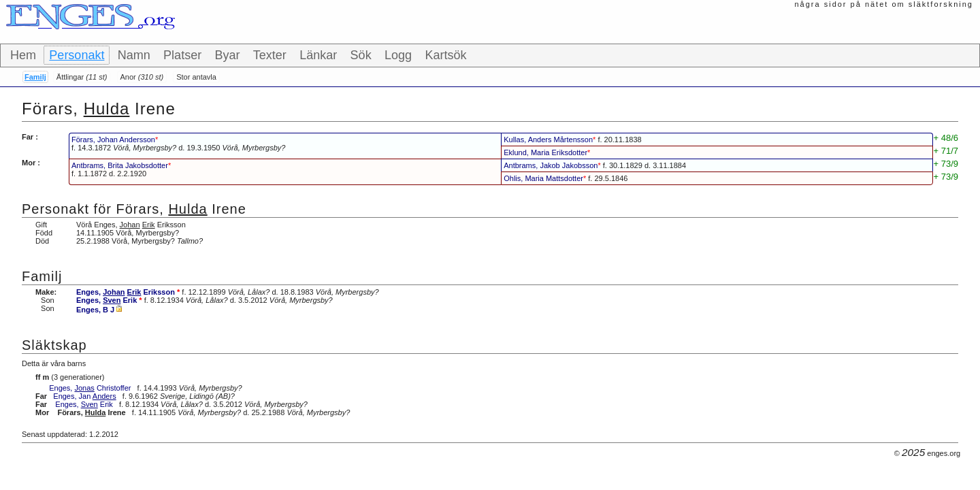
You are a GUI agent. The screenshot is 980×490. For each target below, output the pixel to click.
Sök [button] (361, 55)
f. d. (178, 144)
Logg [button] (398, 55)
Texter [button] (270, 55)
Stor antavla (196, 77)
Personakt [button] (77, 55)
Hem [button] (23, 55)
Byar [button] (227, 55)
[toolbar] (490, 55)
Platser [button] (182, 55)
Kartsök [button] (445, 55)
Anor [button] (142, 77)
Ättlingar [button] (82, 77)
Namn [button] (134, 55)
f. (572, 140)
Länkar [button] (318, 55)
